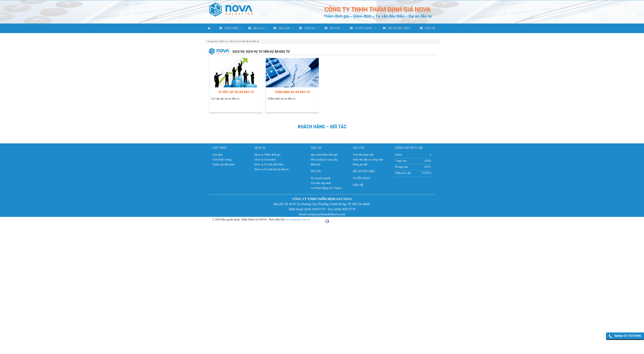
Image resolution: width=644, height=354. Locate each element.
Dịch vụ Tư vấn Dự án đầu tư (244, 41)
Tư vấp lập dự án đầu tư (237, 92)
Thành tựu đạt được (224, 164)
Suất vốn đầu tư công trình (368, 160)
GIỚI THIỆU (229, 28)
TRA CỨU (282, 28)
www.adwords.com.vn (297, 217)
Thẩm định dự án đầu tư (296, 92)
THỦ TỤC (307, 28)
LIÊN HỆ (428, 28)
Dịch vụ (223, 41)
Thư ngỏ (217, 155)
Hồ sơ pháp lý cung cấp (324, 160)
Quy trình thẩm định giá (324, 155)
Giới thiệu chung (222, 160)
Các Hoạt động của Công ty (326, 188)
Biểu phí (316, 164)
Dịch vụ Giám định (265, 160)
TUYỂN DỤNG (361, 28)
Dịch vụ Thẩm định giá (267, 155)
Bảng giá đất (360, 164)
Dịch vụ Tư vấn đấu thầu (269, 164)
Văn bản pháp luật (363, 155)
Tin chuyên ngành (321, 178)
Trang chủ (212, 41)
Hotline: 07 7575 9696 (628, 336)
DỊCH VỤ (256, 28)
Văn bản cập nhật (321, 183)
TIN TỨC (332, 28)
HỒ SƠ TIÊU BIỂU (396, 28)
